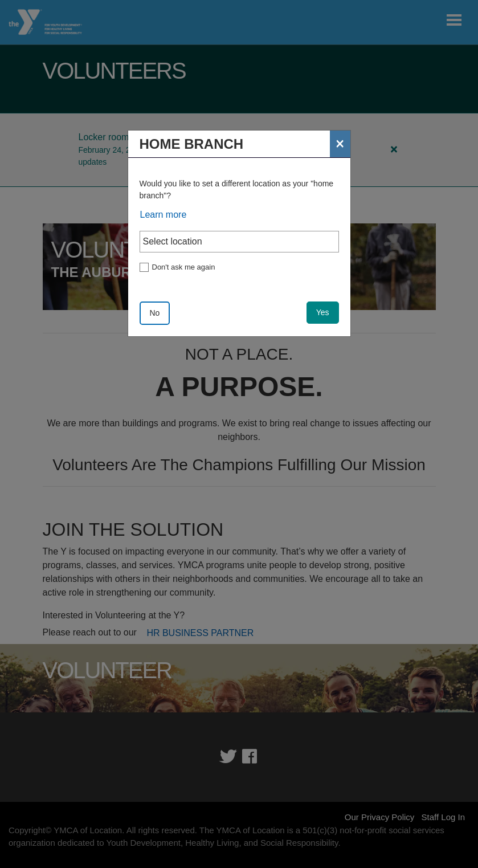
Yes (323, 312)
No (155, 313)
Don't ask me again (184, 267)
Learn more (164, 215)
